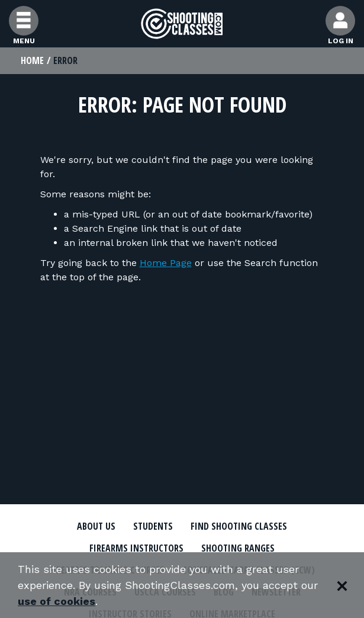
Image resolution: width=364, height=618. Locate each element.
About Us (96, 526)
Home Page (166, 263)
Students (153, 526)
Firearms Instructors (136, 548)
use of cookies (57, 601)
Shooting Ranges (238, 548)
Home (32, 60)
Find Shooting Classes (239, 526)
